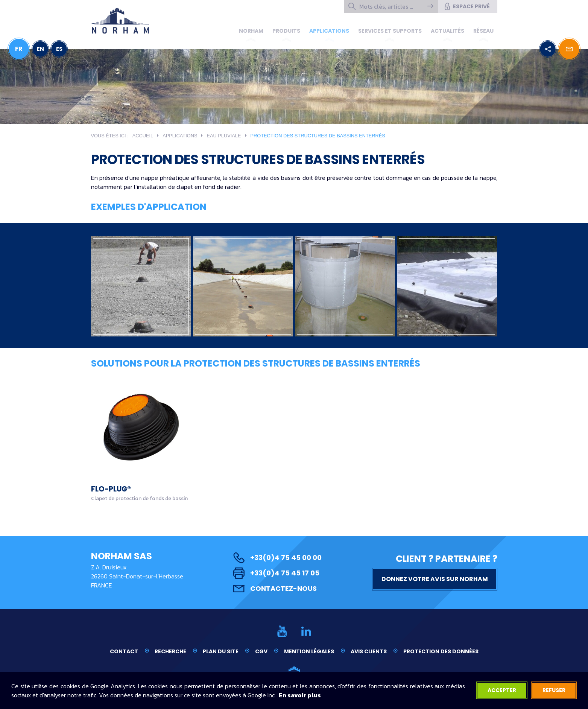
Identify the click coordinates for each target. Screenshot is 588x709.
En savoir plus (300, 695)
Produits (286, 31)
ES (59, 49)
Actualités (447, 31)
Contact (124, 651)
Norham (251, 31)
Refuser (554, 690)
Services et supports (390, 31)
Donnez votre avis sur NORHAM (435, 579)
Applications (329, 31)
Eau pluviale (224, 136)
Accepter (502, 690)
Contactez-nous (275, 588)
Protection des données (441, 651)
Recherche (170, 651)
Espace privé (467, 6)
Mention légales (309, 651)
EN (40, 49)
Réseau (483, 31)
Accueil (143, 136)
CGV (261, 651)
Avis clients (369, 651)
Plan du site (221, 651)
